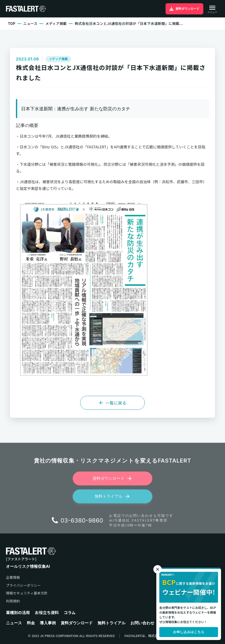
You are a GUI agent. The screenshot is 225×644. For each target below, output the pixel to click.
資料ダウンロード (77, 623)
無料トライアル (112, 623)
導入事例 (48, 623)
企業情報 (13, 577)
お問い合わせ (142, 623)
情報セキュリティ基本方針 (27, 593)
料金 (31, 623)
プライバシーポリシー (23, 585)
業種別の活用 (18, 612)
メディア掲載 (56, 24)
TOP (12, 24)
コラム (70, 612)
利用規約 (13, 601)
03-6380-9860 (82, 523)
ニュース (30, 24)
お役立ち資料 (47, 612)
